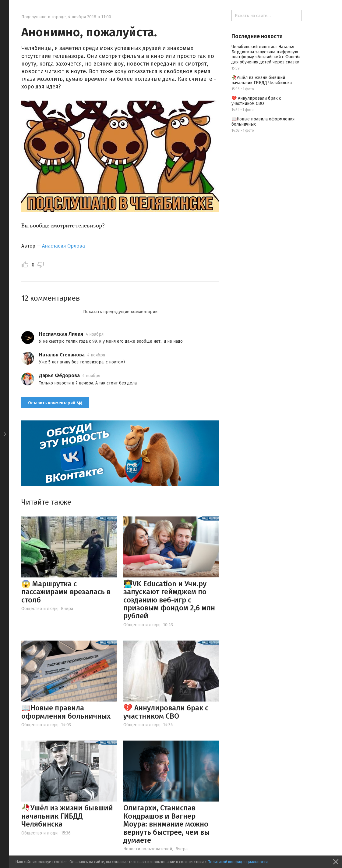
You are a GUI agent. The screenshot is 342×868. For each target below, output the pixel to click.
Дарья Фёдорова (59, 375)
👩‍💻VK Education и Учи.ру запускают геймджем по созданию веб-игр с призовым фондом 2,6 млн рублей (169, 600)
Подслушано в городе (44, 17)
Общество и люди (39, 609)
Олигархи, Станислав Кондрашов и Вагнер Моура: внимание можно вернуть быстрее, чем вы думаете (166, 824)
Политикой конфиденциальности (238, 862)
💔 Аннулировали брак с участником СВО (166, 712)
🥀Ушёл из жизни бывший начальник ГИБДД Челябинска (67, 816)
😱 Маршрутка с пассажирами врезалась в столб (66, 592)
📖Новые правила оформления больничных (66, 712)
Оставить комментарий (55, 403)
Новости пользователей (148, 849)
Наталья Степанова (62, 355)
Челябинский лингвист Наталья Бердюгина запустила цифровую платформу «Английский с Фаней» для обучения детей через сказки (266, 54)
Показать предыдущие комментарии (120, 312)
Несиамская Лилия (61, 334)
